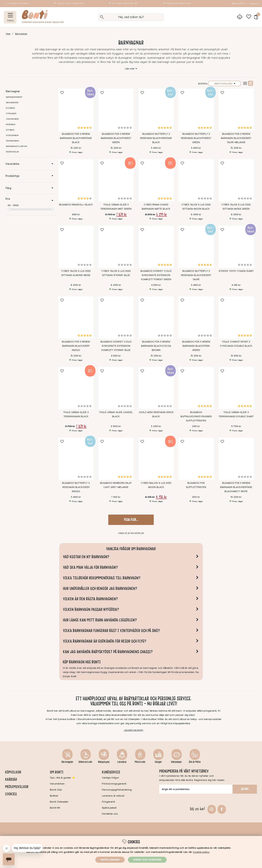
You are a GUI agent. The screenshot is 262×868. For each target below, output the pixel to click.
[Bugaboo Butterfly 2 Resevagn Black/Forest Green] (196, 110)
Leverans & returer (113, 796)
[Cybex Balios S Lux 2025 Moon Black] (156, 459)
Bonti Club (56, 790)
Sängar (158, 762)
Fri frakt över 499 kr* (124, 3)
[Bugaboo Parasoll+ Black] (76, 180)
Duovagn (10, 108)
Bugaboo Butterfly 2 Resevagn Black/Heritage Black (156, 138)
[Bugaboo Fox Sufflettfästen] (196, 459)
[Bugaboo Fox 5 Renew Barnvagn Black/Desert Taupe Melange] (236, 110)
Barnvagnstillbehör (16, 146)
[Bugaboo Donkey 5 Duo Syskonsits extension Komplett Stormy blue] (116, 317)
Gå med (245, 789)
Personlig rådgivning (177, 3)
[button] (255, 17)
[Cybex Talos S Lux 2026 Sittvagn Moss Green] (236, 180)
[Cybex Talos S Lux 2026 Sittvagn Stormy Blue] (116, 247)
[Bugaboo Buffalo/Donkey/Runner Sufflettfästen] (196, 388)
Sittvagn (10, 130)
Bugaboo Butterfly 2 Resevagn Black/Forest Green (196, 138)
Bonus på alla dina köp (69, 3)
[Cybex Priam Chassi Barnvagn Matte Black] (156, 180)
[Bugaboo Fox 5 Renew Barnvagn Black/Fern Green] (196, 317)
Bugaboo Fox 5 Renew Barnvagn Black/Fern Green (196, 346)
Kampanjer (176, 762)
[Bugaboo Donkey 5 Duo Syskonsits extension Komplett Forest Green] (156, 247)
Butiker (54, 796)
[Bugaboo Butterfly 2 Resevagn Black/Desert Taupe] (196, 247)
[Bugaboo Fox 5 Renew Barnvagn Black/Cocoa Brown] (156, 317)
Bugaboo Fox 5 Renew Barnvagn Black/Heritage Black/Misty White (236, 487)
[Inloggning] (240, 17)
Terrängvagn (12, 141)
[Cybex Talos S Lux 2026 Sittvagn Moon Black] (196, 180)
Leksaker (122, 762)
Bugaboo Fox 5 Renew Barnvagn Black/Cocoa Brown (156, 346)
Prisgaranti (108, 802)
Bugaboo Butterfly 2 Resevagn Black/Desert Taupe (196, 275)
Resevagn (11, 124)
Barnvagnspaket (14, 97)
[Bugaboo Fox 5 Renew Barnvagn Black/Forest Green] (116, 110)
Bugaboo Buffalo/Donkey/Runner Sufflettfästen (196, 417)
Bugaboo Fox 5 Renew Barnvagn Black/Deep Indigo (76, 346)
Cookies (11, 794)
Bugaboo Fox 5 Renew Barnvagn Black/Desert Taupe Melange (236, 138)
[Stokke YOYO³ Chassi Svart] (236, 247)
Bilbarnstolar (86, 762)
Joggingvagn (12, 119)
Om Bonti (57, 772)
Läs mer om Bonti (134, 730)
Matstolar (140, 762)
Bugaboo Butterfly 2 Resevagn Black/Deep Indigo (76, 487)
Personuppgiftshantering (117, 790)
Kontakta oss (110, 814)
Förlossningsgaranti (114, 784)
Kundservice (111, 772)
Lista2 (245, 83)
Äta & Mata (195, 762)
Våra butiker (238, 4)
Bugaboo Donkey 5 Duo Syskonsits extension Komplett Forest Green (156, 275)
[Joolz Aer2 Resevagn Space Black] (156, 388)
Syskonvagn (12, 135)
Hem (8, 34)
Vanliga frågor (111, 778)
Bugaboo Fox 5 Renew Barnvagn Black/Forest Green (116, 138)
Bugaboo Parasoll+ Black (76, 205)
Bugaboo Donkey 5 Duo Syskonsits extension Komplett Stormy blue (116, 346)
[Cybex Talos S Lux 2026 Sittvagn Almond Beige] (76, 247)
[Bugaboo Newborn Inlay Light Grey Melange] (116, 459)
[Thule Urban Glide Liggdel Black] (116, 388)
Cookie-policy (201, 852)
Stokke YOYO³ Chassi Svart (236, 271)
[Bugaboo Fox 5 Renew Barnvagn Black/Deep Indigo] (76, 317)
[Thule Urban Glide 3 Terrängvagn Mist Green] (116, 180)
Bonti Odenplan (59, 802)
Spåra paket (109, 808)
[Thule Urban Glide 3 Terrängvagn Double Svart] (236, 388)
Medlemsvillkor (17, 787)
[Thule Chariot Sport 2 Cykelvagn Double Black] (236, 317)
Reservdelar (12, 152)
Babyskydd (104, 762)
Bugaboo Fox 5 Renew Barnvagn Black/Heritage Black (76, 138)
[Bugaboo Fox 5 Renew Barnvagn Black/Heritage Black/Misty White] (236, 459)
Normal (251, 83)
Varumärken (12, 103)
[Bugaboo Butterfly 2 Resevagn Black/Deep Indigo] (76, 459)
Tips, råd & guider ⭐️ (62, 778)
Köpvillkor (13, 772)
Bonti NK (55, 808)
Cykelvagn (11, 114)
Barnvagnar (21, 34)
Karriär (11, 779)
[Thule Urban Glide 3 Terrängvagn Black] (76, 388)
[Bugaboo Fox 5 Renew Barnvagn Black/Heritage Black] (76, 110)
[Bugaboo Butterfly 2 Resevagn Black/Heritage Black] (156, 110)
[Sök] (131, 17)
